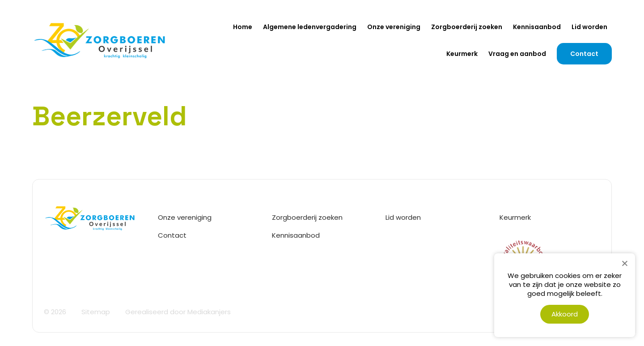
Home (243, 27)
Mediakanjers (209, 312)
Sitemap (96, 312)
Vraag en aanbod (517, 54)
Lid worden (589, 27)
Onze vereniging (394, 27)
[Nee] (624, 263)
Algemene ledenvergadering (310, 27)
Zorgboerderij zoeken (467, 27)
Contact (584, 54)
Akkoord (565, 314)
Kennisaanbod (537, 27)
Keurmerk (462, 54)
